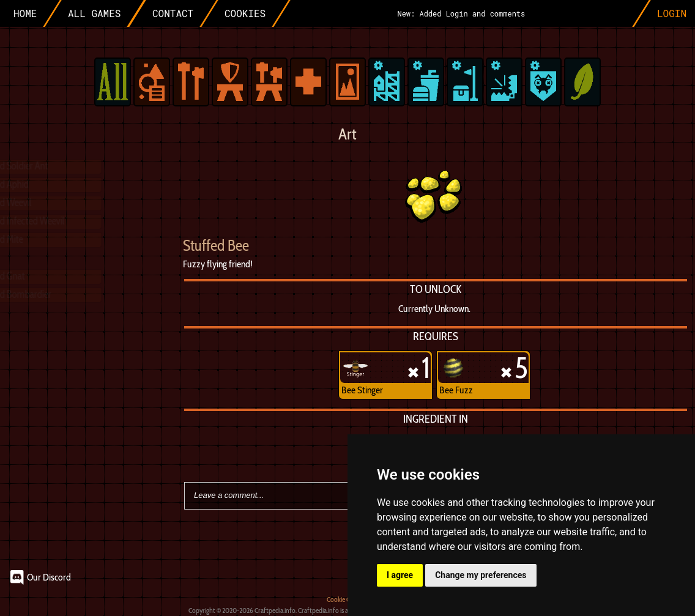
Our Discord (49, 577)
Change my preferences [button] (481, 575)
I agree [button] (400, 575)
